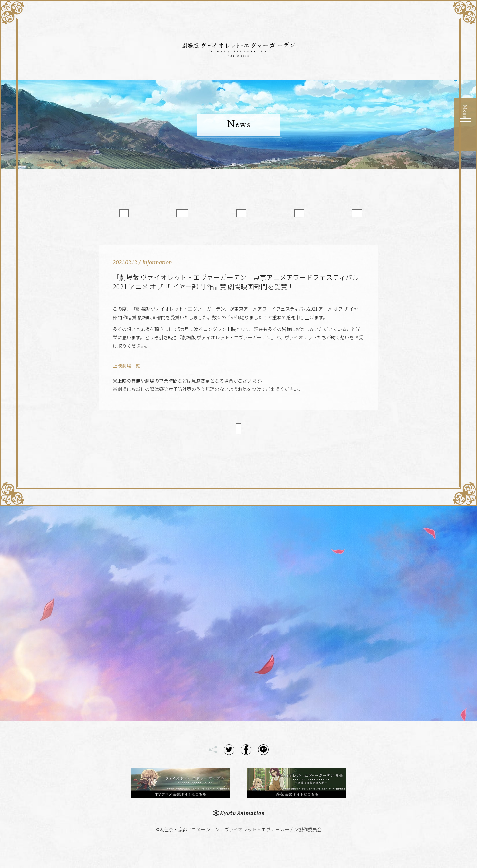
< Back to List (238, 442)
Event (288, 217)
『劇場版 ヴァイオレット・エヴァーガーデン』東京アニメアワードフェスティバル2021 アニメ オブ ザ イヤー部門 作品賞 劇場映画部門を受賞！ (236, 293)
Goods (337, 217)
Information (190, 217)
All (140, 217)
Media (239, 217)
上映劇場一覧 (127, 377)
